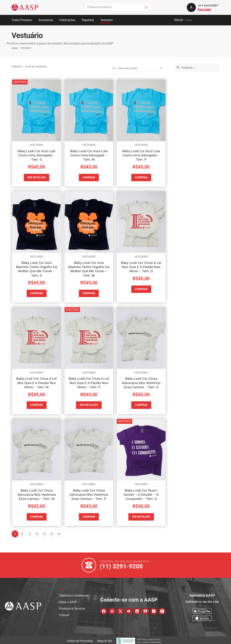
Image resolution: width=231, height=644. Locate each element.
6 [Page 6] (52, 532)
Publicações (67, 20)
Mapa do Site (105, 639)
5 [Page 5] (44, 532)
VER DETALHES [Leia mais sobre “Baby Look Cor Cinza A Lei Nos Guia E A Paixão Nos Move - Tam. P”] (89, 404)
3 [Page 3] (29, 532)
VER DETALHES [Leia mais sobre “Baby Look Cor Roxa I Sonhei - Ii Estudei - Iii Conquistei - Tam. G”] (141, 515)
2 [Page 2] (22, 532)
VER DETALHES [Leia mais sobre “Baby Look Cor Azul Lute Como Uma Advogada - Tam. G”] (37, 177)
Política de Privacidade (80, 639)
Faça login (204, 10)
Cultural (64, 613)
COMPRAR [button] (89, 177)
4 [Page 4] (37, 532)
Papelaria (88, 20)
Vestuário (107, 20)
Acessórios (46, 20)
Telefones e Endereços (74, 594)
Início (15, 48)
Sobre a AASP (68, 600)
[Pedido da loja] (137, 68)
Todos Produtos (22, 20)
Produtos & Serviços (72, 607)
